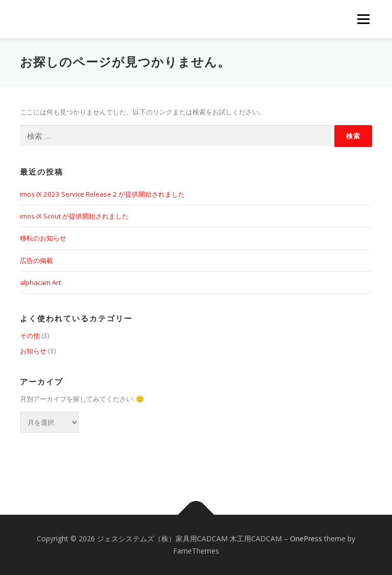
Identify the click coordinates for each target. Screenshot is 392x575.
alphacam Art (40, 282)
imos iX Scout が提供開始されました (74, 216)
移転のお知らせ (43, 238)
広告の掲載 (36, 260)
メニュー (363, 19)
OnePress (306, 538)
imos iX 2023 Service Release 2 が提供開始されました (102, 194)
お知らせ (33, 351)
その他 (30, 336)
